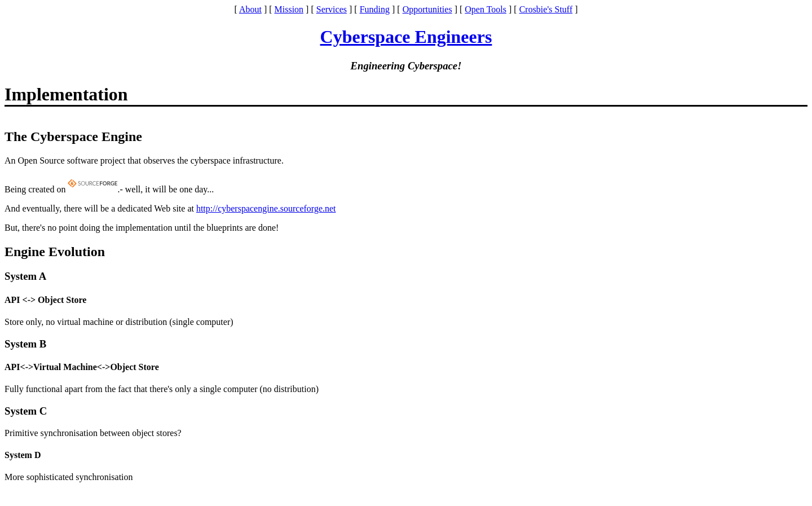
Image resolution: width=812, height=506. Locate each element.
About (250, 9)
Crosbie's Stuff (546, 9)
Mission (289, 9)
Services (332, 9)
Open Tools (486, 9)
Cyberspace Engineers (406, 37)
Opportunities (427, 9)
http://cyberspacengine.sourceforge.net (266, 208)
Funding (375, 9)
